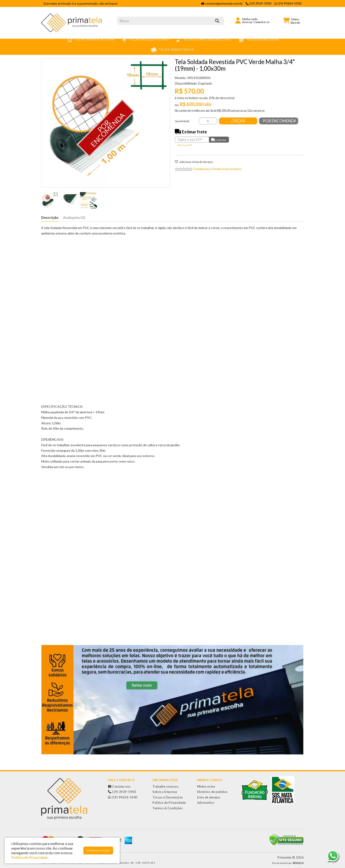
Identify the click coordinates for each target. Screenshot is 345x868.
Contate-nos (119, 786)
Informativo (206, 803)
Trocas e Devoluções (168, 797)
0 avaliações (202, 169)
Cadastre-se (262, 22)
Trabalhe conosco (165, 786)
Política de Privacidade (169, 803)
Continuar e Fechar (98, 850)
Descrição (50, 217)
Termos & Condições (168, 808)
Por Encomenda (280, 121)
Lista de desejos (209, 797)
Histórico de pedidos (212, 792)
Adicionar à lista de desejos (194, 162)
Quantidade (182, 121)
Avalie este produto (227, 169)
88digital (298, 863)
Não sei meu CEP (185, 145)
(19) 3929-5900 (122, 792)
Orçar (239, 121)
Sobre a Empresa (165, 792)
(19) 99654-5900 (123, 797)
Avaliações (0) (74, 217)
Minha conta (206, 786)
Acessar (247, 22)
